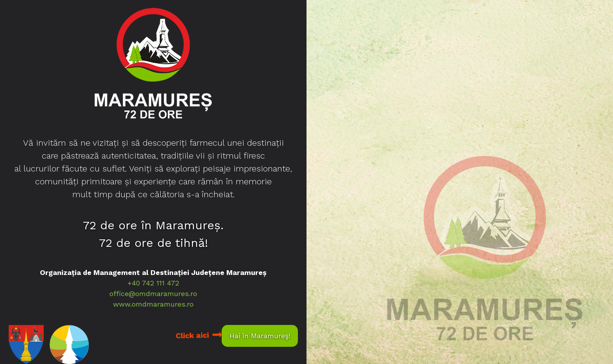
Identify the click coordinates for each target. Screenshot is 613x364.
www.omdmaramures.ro (153, 304)
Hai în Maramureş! (260, 336)
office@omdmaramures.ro (153, 294)
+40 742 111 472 (153, 283)
